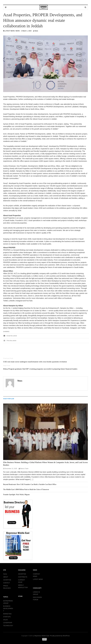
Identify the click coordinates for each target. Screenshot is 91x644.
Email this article (10, 336)
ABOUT (6, 577)
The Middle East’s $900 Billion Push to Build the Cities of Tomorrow (26, 489)
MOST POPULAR (9, 399)
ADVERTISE (7, 580)
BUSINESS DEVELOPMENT (8, 609)
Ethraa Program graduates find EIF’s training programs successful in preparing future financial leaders (40, 369)
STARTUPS (7, 617)
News (36, 31)
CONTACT (7, 583)
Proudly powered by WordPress (60, 636)
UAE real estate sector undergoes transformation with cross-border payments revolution (35, 362)
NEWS (18, 31)
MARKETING (7, 614)
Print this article (10, 341)
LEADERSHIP (8, 623)
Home (5, 574)
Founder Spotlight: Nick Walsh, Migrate (16, 495)
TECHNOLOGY (8, 626)
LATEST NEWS (10, 31)
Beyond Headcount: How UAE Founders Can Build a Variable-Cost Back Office (30, 484)
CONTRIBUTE (23, 577)
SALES (5, 620)
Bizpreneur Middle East (42, 636)
